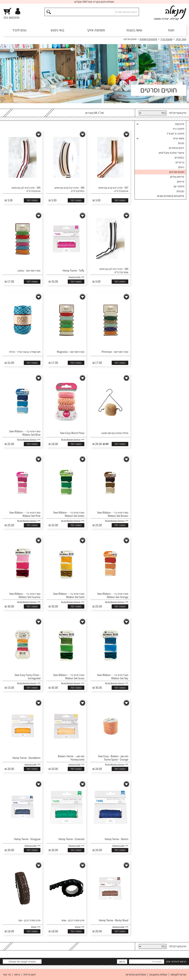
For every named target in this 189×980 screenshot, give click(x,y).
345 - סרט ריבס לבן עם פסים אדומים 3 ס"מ (26, 189)
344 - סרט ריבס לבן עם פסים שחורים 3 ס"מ (114, 271)
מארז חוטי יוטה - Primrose (115, 352)
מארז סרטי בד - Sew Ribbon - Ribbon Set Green (69, 514)
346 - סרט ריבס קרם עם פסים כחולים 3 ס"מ (69, 189)
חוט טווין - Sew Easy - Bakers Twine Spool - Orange (113, 758)
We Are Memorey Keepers (71, 439)
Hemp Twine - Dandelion (26, 758)
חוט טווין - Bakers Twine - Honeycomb (71, 758)
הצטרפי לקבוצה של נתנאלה (22, 962)
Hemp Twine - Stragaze (27, 839)
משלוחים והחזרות (136, 974)
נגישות (17, 974)
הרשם (122, 962)
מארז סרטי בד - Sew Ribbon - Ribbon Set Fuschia (25, 595)
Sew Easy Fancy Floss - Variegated (28, 677)
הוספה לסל (120, 200)
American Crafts (74, 277)
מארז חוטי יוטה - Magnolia (71, 352)
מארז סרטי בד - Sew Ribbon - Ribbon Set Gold (69, 595)
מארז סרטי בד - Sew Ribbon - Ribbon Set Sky (113, 677)
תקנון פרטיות (29, 974)
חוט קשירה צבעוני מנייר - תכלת (25, 352)
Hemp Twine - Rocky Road (114, 920)
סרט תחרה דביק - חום (29, 920)
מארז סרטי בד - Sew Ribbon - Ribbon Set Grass (69, 677)
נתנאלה (78, 927)
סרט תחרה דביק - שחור (73, 920)
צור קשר (7, 974)
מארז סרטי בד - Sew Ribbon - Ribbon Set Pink (25, 514)
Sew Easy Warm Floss (72, 433)
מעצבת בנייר (166, 39)
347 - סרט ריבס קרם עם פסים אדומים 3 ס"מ (113, 189)
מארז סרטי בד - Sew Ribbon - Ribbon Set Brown (113, 514)
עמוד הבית (181, 39)
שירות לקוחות (178, 974)
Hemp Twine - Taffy (73, 271)
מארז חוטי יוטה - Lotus (29, 271)
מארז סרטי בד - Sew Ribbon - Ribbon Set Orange (113, 595)
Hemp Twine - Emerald (71, 839)
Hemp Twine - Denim (116, 839)
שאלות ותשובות (158, 974)
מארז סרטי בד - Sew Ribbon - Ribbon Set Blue (25, 433)
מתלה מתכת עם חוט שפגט (115, 433)
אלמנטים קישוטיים (148, 39)
